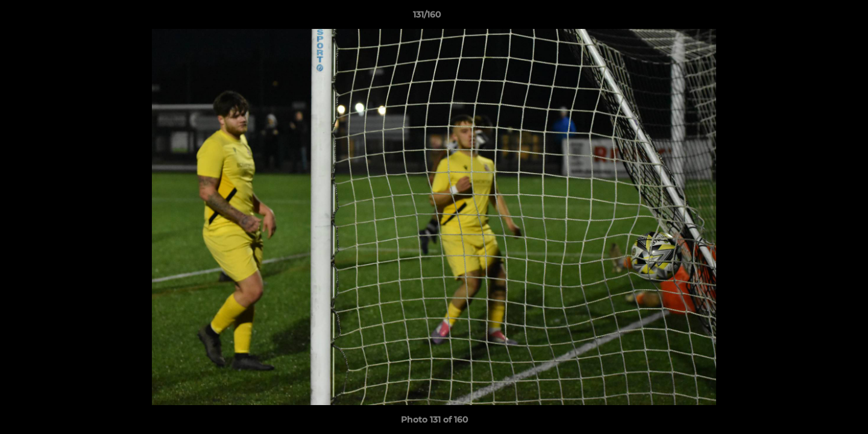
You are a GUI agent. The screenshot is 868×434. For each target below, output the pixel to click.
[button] (817, 17)
